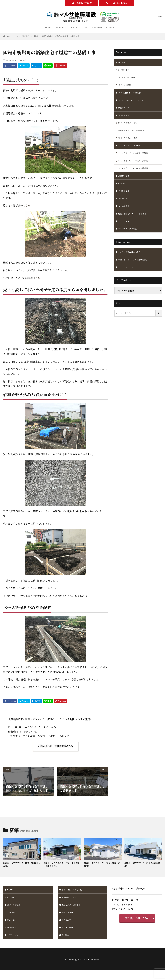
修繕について (125, 111)
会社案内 (66, 939)
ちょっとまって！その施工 (131, 151)
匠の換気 (123, 191)
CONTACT (112, 27)
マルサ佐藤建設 (92, 963)
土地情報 (11, 915)
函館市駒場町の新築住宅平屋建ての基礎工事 (61, 36)
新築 (36, 36)
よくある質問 (125, 215)
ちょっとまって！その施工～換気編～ (137, 167)
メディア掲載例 (126, 87)
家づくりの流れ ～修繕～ (130, 143)
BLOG (84, 27)
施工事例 (123, 63)
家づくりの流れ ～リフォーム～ (134, 135)
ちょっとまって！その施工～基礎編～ (137, 159)
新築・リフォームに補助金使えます (135, 271)
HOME (49, 27)
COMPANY (97, 27)
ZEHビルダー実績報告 (129, 239)
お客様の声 (124, 207)
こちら (27, 205)
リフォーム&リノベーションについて (136, 103)
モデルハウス (125, 231)
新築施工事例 (125, 71)
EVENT (73, 27)
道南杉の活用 (125, 183)
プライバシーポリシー (129, 279)
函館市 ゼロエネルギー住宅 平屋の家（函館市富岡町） (62, 865)
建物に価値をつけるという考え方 (134, 223)
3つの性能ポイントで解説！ (132, 95)
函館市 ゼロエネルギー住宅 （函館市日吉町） (21, 865)
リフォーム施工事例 (128, 79)
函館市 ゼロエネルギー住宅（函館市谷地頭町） (102, 865)
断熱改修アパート (70, 899)
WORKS (60, 27)
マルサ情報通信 (23, 36)
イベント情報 (125, 199)
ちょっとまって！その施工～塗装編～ (137, 175)
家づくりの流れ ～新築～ (130, 127)
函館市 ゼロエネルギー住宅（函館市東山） (142, 865)
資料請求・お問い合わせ (137, 920)
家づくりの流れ (126, 119)
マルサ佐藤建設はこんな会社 (132, 263)
